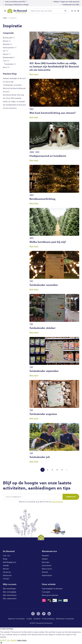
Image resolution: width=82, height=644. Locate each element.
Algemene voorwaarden (16, 619)
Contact (6, 579)
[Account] (72, 11)
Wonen (6, 41)
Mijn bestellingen (9, 589)
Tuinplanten (9, 64)
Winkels (45, 572)
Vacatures (7, 572)
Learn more (22, 640)
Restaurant (7, 575)
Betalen (45, 559)
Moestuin (7, 44)
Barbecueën (8, 38)
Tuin (5, 61)
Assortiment (47, 565)
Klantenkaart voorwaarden (65, 619)
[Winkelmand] (78, 11)
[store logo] (17, 11)
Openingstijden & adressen (52, 589)
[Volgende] (67, 470)
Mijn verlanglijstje (10, 592)
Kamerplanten (8, 48)
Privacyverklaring (57, 502)
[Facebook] (33, 614)
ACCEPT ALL (5, 640)
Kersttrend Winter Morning (13, 95)
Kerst (5, 67)
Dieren (5, 54)
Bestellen (45, 556)
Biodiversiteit (8, 57)
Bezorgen (46, 562)
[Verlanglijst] (75, 11)
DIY (4, 51)
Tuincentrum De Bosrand (44, 623)
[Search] (65, 11)
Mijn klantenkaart (10, 595)
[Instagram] (38, 614)
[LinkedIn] (49, 614)
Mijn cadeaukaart (10, 599)
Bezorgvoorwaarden (50, 595)
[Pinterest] (44, 614)
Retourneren (47, 569)
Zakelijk (6, 565)
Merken (6, 569)
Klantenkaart (47, 575)
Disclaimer (37, 619)
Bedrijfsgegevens (10, 562)
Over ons (7, 556)
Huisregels (46, 592)
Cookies (29, 619)
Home (5, 18)
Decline (14, 640)
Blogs (5, 559)
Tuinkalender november (12, 85)
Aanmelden (71, 497)
